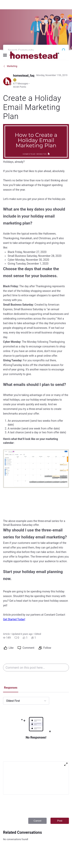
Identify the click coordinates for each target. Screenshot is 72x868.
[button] (7, 589)
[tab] (11, 639)
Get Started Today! (14, 571)
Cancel (37, 772)
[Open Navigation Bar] (6, 5)
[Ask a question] (62, 858)
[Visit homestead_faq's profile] (7, 33)
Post (60, 772)
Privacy (33, 854)
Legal (24, 854)
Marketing (10, 18)
